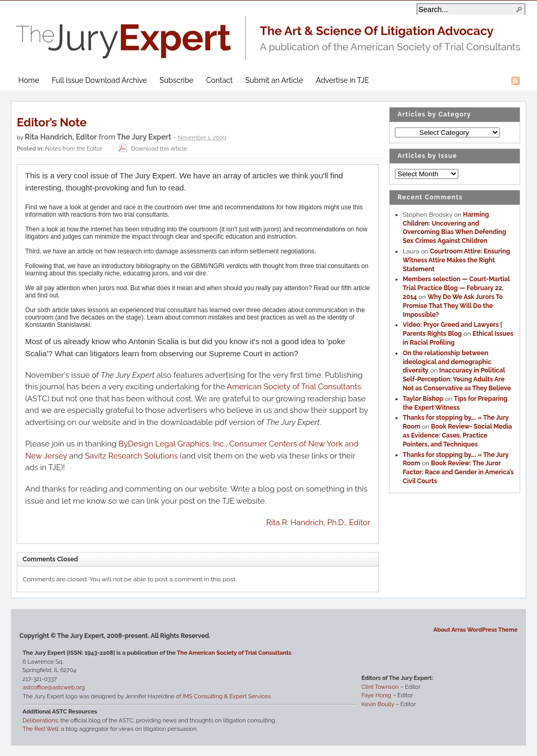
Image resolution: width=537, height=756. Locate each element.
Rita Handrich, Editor (61, 137)
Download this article (151, 149)
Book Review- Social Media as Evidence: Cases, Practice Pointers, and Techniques (457, 435)
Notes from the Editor (74, 149)
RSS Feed (515, 81)
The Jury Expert (268, 32)
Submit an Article (274, 80)
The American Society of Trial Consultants (234, 653)
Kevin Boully (378, 704)
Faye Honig (376, 695)
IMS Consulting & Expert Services (227, 696)
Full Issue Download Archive (100, 80)
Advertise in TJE (342, 80)
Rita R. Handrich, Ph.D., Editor (319, 523)
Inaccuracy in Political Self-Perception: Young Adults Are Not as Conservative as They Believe (457, 379)
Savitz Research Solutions (131, 456)
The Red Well (40, 729)
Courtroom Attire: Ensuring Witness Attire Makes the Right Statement (457, 260)
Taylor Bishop (423, 399)
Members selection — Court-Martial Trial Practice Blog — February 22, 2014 (456, 288)
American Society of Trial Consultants (294, 387)
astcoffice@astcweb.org (54, 688)
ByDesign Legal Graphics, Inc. (172, 444)
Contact (219, 80)
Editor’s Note (52, 122)
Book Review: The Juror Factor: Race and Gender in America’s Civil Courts (458, 472)
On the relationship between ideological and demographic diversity (447, 362)
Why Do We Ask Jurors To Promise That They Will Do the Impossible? (453, 306)
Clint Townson (380, 687)
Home (29, 80)
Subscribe (176, 80)
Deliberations (40, 721)
